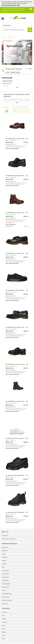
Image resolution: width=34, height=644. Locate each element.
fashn (4, 639)
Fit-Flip (4, 590)
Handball (5, 557)
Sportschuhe (11, 37)
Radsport (5, 551)
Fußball (4, 561)
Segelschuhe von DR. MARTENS (21, 111)
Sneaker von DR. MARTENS (20, 107)
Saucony (4, 622)
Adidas (4, 619)
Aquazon (4, 612)
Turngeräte (5, 580)
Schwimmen (5, 570)
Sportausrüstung (7, 600)
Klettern (4, 564)
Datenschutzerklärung (8, 539)
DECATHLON (6, 597)
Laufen (4, 554)
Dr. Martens (12, 440)
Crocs (3, 635)
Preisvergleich (6, 584)
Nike (3, 629)
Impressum (5, 535)
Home (4, 37)
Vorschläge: (5, 107)
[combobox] (17, 25)
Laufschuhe (5, 574)
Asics (3, 615)
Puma (4, 625)
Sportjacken (5, 577)
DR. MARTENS (12, 140)
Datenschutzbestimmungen (9, 5)
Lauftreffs (5, 604)
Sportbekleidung (7, 594)
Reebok (4, 632)
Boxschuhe (5, 547)
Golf (3, 567)
